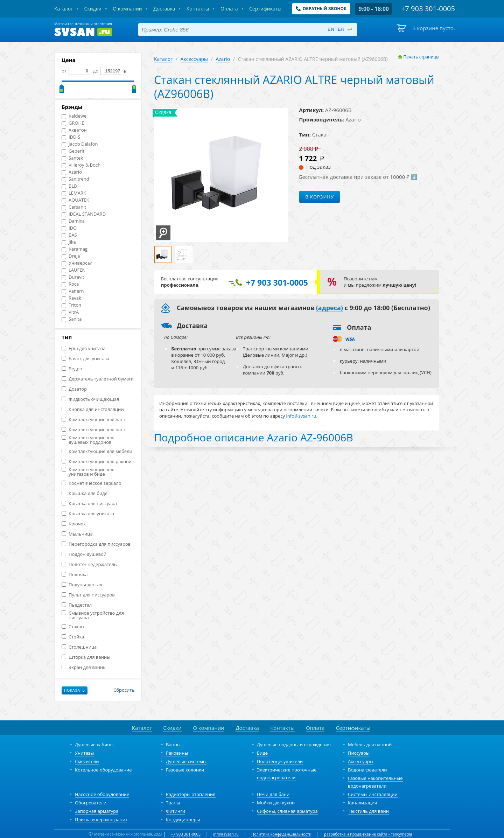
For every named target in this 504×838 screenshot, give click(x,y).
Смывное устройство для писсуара (93, 615)
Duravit (73, 277)
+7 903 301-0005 (186, 834)
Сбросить (124, 690)
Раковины (177, 753)
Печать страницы (421, 57)
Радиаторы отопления (191, 794)
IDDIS (71, 137)
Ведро (72, 369)
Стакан (73, 627)
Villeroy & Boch (81, 165)
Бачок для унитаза (85, 359)
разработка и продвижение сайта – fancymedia (368, 834)
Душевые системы (186, 761)
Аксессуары (194, 59)
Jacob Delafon (80, 144)
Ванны (173, 745)
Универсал (77, 263)
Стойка (73, 637)
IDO (69, 228)
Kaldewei (75, 116)
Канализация (362, 803)
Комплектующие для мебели (97, 451)
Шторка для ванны (86, 657)
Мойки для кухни (276, 803)
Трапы (173, 803)
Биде (262, 753)
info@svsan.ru (226, 834)
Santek (72, 158)
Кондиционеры (183, 819)
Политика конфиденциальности (281, 834)
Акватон (74, 130)
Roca (70, 284)
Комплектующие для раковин (98, 462)
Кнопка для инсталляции (93, 409)
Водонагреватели (367, 770)
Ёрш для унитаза (83, 348)
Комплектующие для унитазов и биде (88, 472)
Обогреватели (91, 803)
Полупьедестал (82, 585)
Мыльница (77, 534)
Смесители (87, 761)
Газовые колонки (185, 770)
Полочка (75, 575)
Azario (72, 172)
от (76, 71)
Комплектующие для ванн (94, 420)
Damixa (73, 221)
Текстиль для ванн (368, 811)
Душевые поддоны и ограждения (294, 745)
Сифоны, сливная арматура (287, 811)
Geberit (73, 151)
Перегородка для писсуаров (96, 544)
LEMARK (74, 193)
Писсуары (359, 753)
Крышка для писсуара (89, 504)
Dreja (71, 256)
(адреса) (330, 308)
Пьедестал (77, 605)
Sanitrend (75, 179)
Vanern (73, 291)
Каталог (163, 59)
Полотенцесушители (280, 761)
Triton (71, 305)
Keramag (75, 249)
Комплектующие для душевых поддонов (88, 440)
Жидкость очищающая (90, 399)
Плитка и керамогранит (101, 819)
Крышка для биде (85, 493)
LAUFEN (73, 270)
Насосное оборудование (102, 794)
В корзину (320, 197)
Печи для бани (273, 794)
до (107, 71)
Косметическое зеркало (92, 483)
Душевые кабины (94, 745)
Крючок (74, 524)
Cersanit (74, 207)
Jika (69, 242)
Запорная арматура (97, 811)
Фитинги (176, 811)
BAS (69, 235)
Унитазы (84, 753)
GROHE (73, 123)
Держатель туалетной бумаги (98, 379)
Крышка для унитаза (88, 514)
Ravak (71, 298)
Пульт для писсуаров (88, 595)
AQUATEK (75, 200)
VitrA (70, 312)
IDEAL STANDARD (84, 214)
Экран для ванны (84, 667)
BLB (69, 186)
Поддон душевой (84, 554)
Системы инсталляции (373, 794)
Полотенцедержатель (89, 564)
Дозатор (74, 389)
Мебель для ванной (370, 745)
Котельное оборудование (103, 770)
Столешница (79, 647)
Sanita (72, 319)
